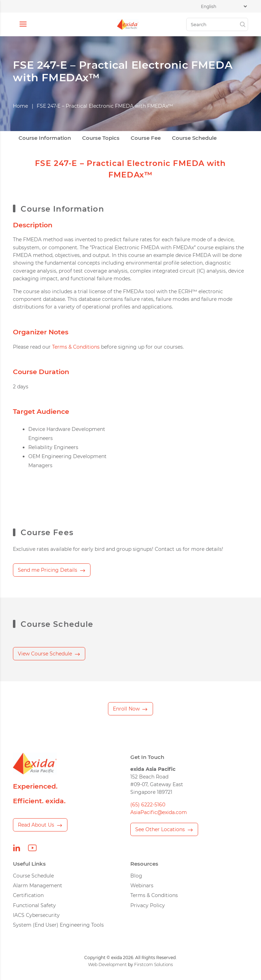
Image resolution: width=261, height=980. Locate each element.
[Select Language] (224, 6)
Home (20, 106)
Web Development (107, 964)
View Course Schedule (45, 654)
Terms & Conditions (76, 347)
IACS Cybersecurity (36, 915)
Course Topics (101, 138)
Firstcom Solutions (154, 964)
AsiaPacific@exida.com (159, 812)
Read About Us (36, 825)
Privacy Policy (148, 905)
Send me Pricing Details (48, 570)
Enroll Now (126, 709)
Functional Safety (34, 905)
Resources (144, 864)
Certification (28, 895)
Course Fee (146, 138)
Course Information (45, 138)
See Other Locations (160, 829)
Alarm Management (38, 886)
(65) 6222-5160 (148, 805)
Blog (136, 876)
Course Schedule (194, 138)
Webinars (142, 886)
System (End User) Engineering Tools (58, 925)
